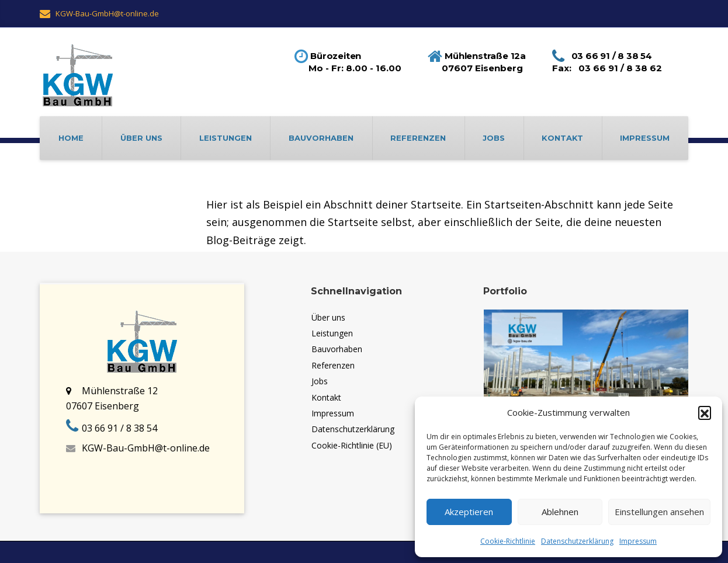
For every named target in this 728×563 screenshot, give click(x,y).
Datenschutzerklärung (577, 541)
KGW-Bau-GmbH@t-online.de (146, 448)
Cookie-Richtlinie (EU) (352, 445)
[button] (705, 412)
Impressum (638, 541)
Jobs (494, 138)
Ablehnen (560, 512)
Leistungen (226, 138)
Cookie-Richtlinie (508, 541)
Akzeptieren (469, 512)
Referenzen (418, 138)
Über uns (141, 138)
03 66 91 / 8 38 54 (119, 428)
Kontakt (562, 138)
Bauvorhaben (321, 138)
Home (71, 138)
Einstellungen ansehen (659, 512)
